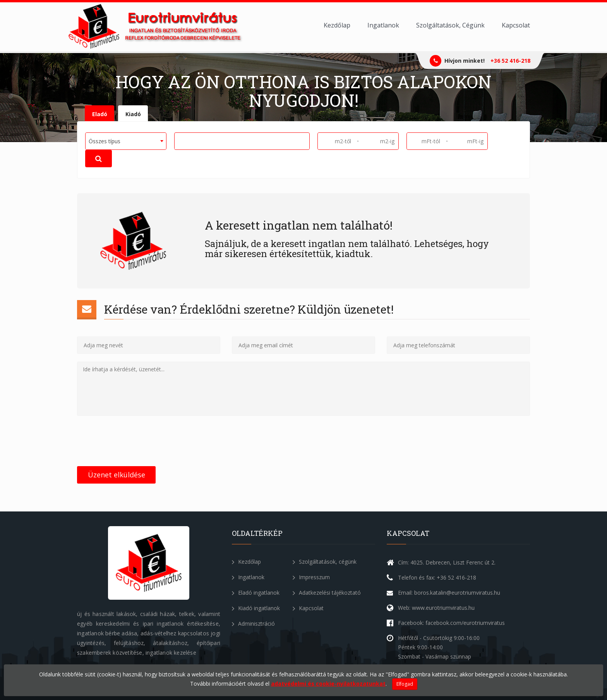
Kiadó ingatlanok (256, 608)
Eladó (100, 114)
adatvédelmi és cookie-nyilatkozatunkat (328, 684)
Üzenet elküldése (117, 475)
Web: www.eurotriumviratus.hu (436, 608)
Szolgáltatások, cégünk (325, 562)
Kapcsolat (516, 25)
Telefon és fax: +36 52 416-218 (437, 577)
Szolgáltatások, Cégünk (450, 25)
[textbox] (179, 141)
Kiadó (133, 114)
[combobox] (126, 141)
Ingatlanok (383, 25)
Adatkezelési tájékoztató (327, 593)
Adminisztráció (253, 624)
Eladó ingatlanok (256, 593)
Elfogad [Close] (405, 684)
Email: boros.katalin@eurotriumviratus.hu (449, 593)
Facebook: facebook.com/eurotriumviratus (451, 623)
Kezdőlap (337, 25)
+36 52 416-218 (510, 61)
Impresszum (311, 577)
